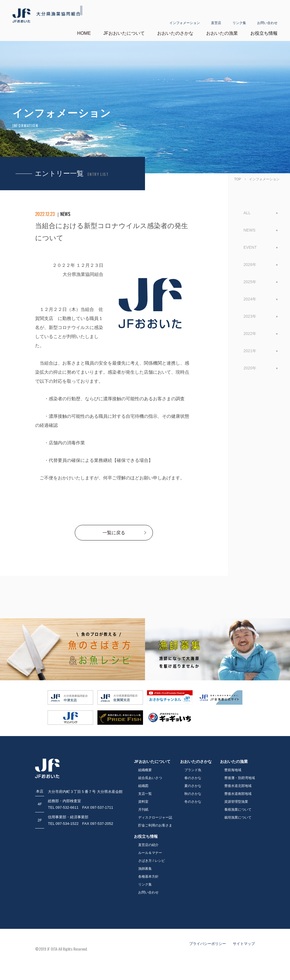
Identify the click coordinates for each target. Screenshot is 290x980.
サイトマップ (244, 944)
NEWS (250, 230)
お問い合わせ (267, 16)
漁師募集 (145, 869)
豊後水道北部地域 (238, 786)
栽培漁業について (238, 817)
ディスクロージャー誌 (155, 817)
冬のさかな (193, 802)
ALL (247, 213)
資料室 (143, 802)
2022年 (250, 333)
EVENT (250, 247)
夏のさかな (193, 786)
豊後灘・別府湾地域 (240, 778)
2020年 (250, 368)
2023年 (250, 316)
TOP (238, 179)
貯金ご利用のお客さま (155, 825)
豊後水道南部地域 (238, 794)
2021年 (250, 351)
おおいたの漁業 (222, 33)
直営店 (216, 16)
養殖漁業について (238, 810)
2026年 (250, 264)
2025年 (250, 282)
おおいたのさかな (175, 33)
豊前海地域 (233, 770)
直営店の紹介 (148, 845)
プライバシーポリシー (208, 944)
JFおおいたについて (124, 33)
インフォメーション (185, 16)
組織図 (143, 786)
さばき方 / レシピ (152, 861)
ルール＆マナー (150, 853)
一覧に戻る (114, 533)
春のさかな (193, 778)
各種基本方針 (148, 877)
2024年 (250, 299)
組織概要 (145, 770)
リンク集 (239, 16)
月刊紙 (143, 810)
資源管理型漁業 (236, 802)
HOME (84, 33)
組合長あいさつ (150, 778)
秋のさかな (193, 794)
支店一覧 (145, 794)
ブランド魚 (193, 770)
